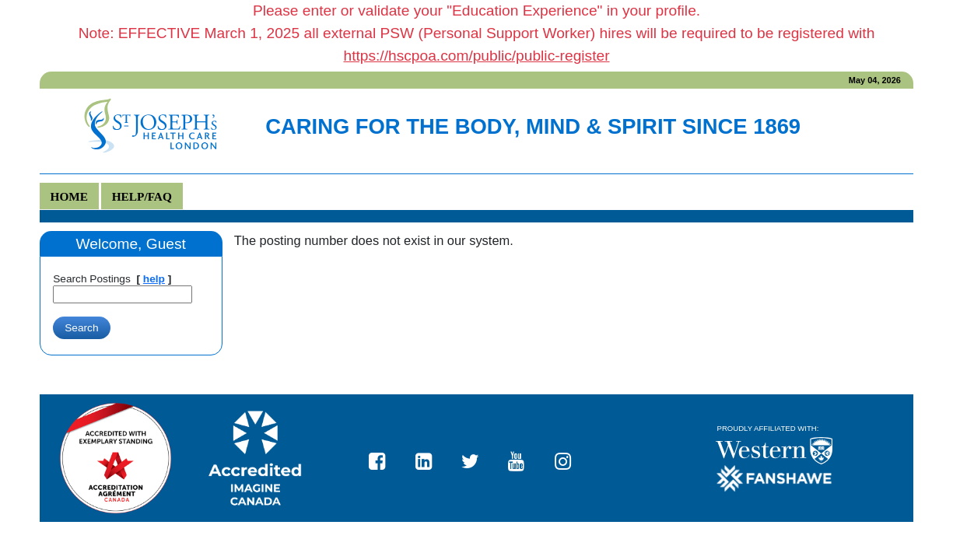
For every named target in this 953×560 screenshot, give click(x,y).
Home (70, 196)
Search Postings (92, 279)
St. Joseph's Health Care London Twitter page (476, 458)
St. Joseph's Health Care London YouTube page (523, 458)
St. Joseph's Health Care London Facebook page (384, 458)
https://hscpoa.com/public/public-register (476, 56)
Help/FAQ (142, 196)
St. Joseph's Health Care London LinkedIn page (430, 458)
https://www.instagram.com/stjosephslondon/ (569, 458)
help (154, 279)
